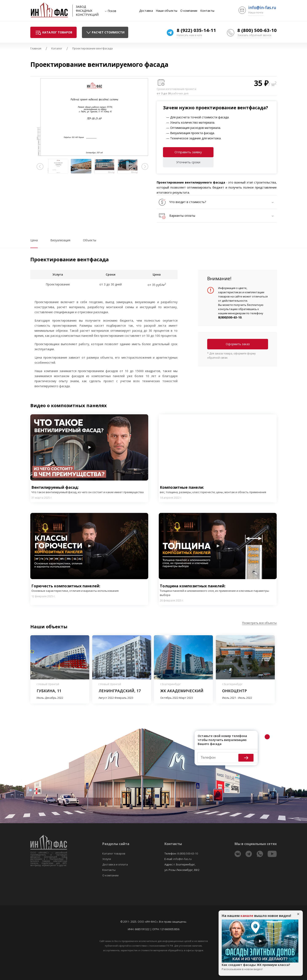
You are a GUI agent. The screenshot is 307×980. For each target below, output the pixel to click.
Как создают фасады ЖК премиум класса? (260, 967)
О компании (189, 11)
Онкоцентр (234, 691)
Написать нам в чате (189, 35)
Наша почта (256, 13)
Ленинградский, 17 (120, 691)
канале (247, 916)
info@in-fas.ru (262, 8)
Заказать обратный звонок (254, 35)
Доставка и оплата (115, 864)
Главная (36, 48)
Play (89, 447)
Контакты (207, 11)
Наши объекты (167, 11)
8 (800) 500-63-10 (257, 30)
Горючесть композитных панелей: (75, 588)
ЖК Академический (182, 691)
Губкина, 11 (49, 691)
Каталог (57, 48)
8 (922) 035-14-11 (196, 30)
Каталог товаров (114, 853)
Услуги (107, 859)
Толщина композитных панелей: (218, 590)
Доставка (146, 11)
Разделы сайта (116, 844)
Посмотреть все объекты (259, 623)
